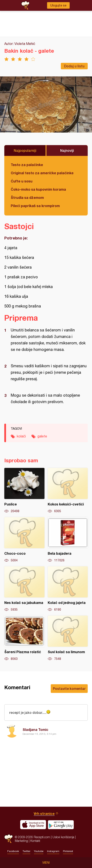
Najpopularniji (25, 150)
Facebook (13, 851)
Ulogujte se (58, 5)
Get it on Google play (61, 825)
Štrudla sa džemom (27, 197)
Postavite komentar (69, 688)
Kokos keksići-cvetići (68, 491)
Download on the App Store (33, 825)
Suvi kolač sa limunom (68, 638)
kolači (21, 436)
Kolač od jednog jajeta (68, 589)
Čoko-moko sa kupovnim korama (38, 189)
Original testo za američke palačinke (42, 173)
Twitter (26, 851)
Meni (46, 863)
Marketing (21, 841)
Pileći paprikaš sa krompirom (35, 206)
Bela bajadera (68, 540)
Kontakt (35, 841)
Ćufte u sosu (22, 181)
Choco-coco (24, 540)
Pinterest (68, 851)
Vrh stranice (44, 813)
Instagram (53, 851)
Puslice (24, 491)
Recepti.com (8, 839)
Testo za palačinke (27, 165)
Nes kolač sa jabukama (24, 589)
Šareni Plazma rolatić (24, 638)
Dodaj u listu (74, 66)
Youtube (39, 851)
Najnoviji (67, 150)
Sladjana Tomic (35, 729)
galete (42, 436)
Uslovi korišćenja (63, 837)
